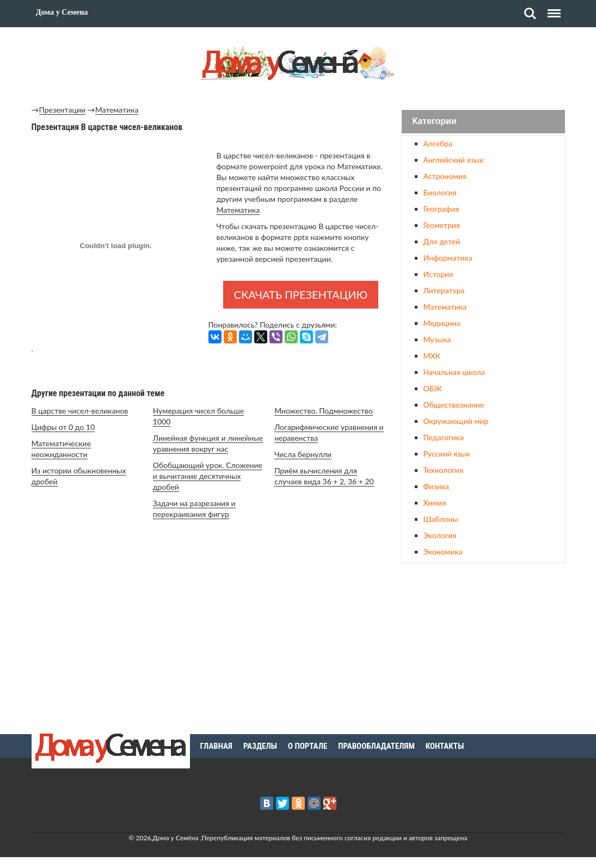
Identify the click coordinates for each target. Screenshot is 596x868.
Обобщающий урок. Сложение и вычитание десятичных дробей (208, 476)
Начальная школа (454, 372)
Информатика (448, 258)
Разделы (260, 746)
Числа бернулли (303, 454)
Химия (435, 503)
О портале (308, 746)
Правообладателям (376, 746)
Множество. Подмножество (324, 411)
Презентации (63, 110)
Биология (440, 192)
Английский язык (454, 160)
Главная (216, 746)
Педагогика (444, 437)
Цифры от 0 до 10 (63, 427)
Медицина (442, 323)
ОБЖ (433, 388)
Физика (436, 486)
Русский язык (447, 454)
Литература (444, 290)
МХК (432, 356)
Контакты (445, 746)
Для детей (442, 241)
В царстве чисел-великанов (80, 411)
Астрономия (445, 176)
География (441, 209)
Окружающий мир (456, 421)
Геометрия (442, 225)
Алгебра (438, 143)
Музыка (437, 339)
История (438, 274)
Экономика (443, 552)
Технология (443, 470)
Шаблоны (441, 519)
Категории (435, 122)
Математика (117, 110)
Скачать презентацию (301, 294)
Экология (440, 535)
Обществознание (454, 405)
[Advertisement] (483, 647)
